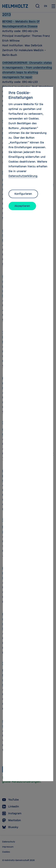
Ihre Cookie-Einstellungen (21, 95)
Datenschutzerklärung (23, 176)
